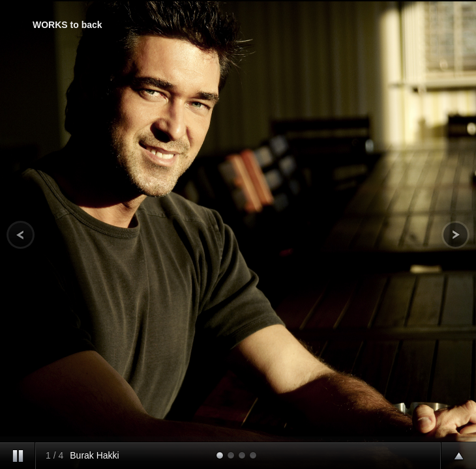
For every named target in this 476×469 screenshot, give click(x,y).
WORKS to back (67, 25)
